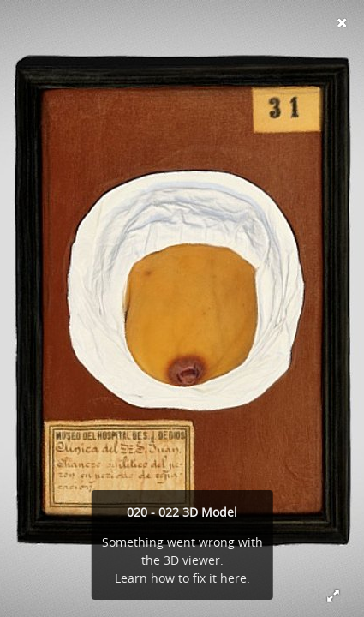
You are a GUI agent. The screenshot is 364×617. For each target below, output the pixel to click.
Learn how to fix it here (181, 578)
